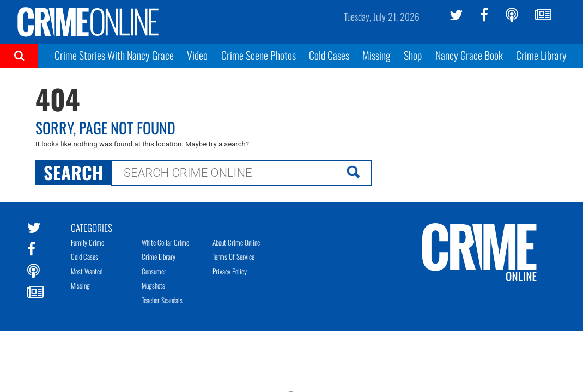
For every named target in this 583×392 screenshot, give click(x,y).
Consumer (154, 271)
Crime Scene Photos (259, 55)
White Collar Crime (165, 242)
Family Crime (87, 242)
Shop (413, 55)
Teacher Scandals (162, 300)
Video (197, 55)
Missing (376, 55)
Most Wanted (87, 271)
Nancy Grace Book (469, 55)
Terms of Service (233, 256)
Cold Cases (329, 55)
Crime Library (541, 55)
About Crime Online (236, 242)
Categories (92, 227)
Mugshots (153, 285)
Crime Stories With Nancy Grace (114, 55)
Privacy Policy (230, 271)
